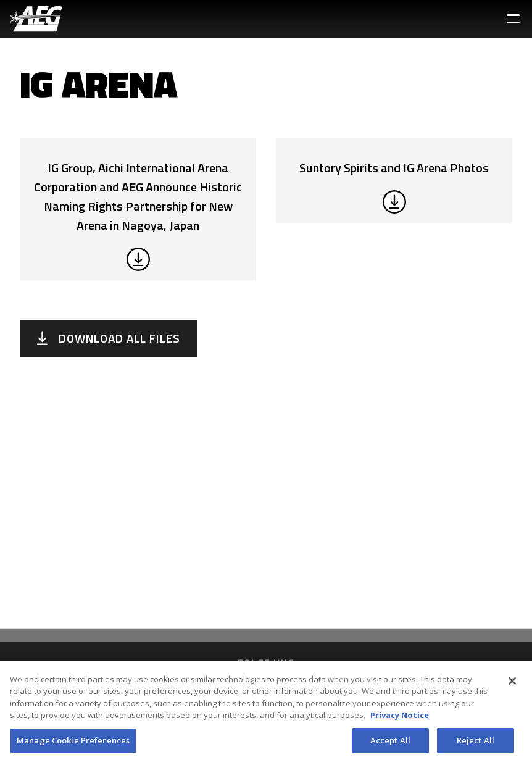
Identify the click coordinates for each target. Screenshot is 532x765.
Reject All (476, 745)
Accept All (390, 745)
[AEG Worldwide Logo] (36, 19)
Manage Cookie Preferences (73, 745)
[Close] (512, 685)
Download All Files (119, 338)
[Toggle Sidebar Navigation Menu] (513, 19)
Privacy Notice (400, 719)
